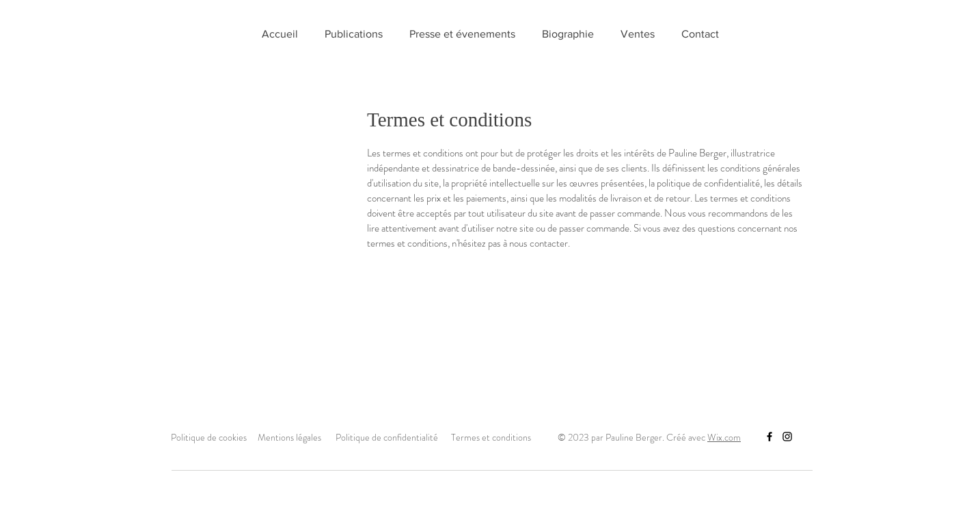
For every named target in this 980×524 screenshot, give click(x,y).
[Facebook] (770, 437)
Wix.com (724, 437)
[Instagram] (787, 437)
